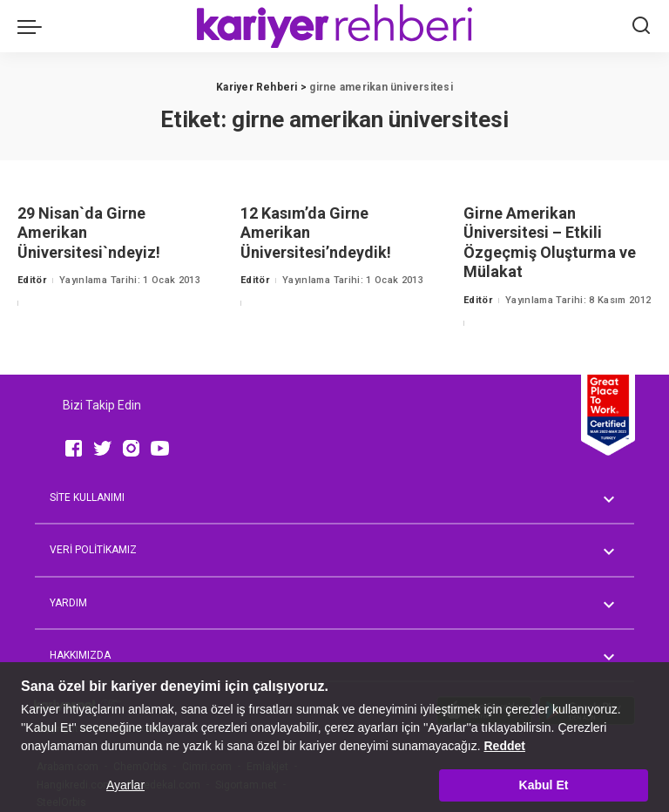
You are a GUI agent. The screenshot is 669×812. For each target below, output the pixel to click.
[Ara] (641, 26)
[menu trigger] (34, 26)
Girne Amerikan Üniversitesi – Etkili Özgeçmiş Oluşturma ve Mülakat (550, 243)
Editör (32, 280)
